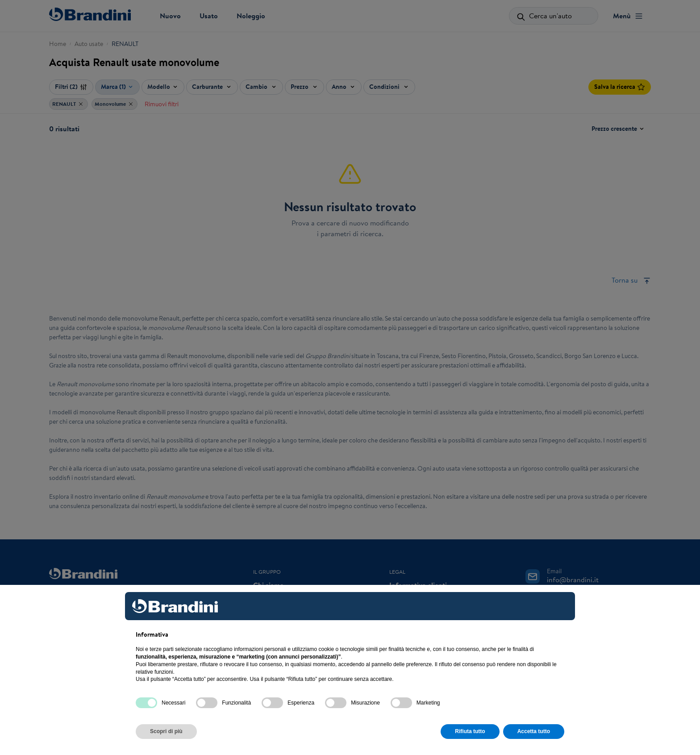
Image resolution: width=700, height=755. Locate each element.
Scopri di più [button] (166, 731)
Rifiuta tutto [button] (470, 731)
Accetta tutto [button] (534, 731)
